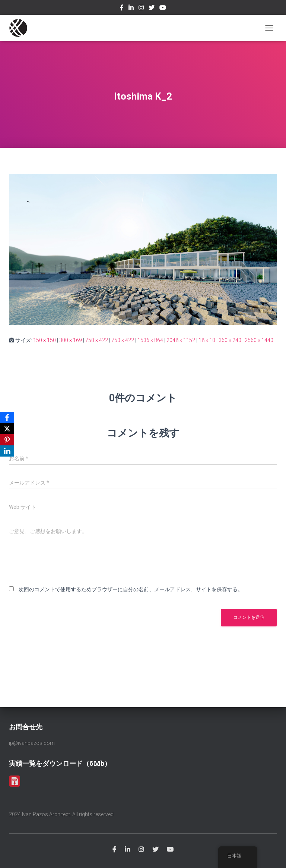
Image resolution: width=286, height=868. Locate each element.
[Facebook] (7, 417)
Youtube (163, 9)
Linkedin (131, 9)
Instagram (141, 9)
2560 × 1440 (259, 340)
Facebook (122, 9)
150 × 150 (45, 340)
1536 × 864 (150, 340)
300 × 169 (71, 340)
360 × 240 (230, 340)
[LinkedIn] (7, 451)
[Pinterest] (7, 440)
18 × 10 (207, 340)
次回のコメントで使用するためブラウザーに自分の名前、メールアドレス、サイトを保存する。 (131, 589)
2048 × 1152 (181, 340)
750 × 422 (97, 340)
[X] (7, 429)
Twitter (152, 9)
